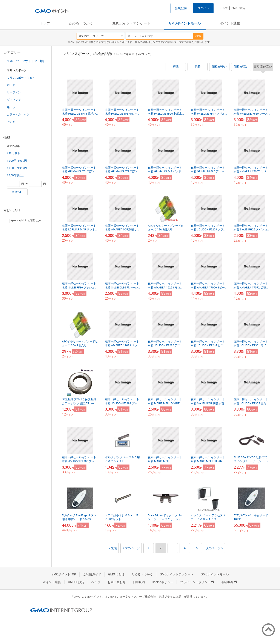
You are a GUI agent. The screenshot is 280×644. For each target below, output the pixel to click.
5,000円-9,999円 (17, 168)
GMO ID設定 (238, 8)
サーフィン (14, 92)
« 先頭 (113, 548)
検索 (198, 36)
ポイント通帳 (230, 23)
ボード (11, 85)
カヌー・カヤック (18, 114)
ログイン (203, 8)
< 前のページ (131, 548)
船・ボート (14, 107)
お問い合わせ (117, 582)
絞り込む (17, 192)
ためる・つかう (81, 23)
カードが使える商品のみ (23, 221)
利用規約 (139, 582)
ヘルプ (224, 8)
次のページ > (214, 548)
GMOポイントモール (185, 23)
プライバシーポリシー (197, 582)
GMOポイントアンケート (131, 23)
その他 (11, 122)
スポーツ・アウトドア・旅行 (26, 61)
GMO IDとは (116, 574)
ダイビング (14, 100)
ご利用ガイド (92, 574)
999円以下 (13, 153)
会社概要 (229, 582)
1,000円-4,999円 (17, 161)
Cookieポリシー (162, 582)
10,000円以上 (15, 175)
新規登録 (181, 8)
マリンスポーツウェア (21, 78)
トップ (45, 23)
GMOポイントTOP (64, 574)
